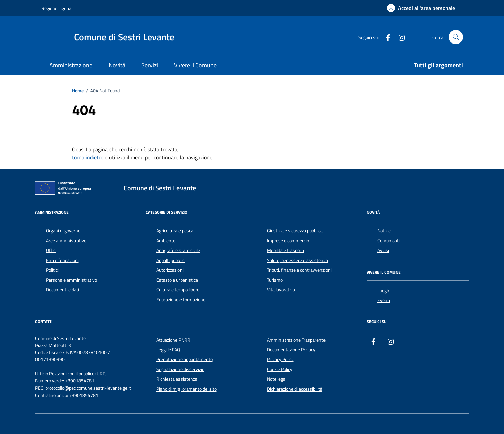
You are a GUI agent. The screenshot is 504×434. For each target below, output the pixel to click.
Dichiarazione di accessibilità (295, 389)
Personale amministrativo (71, 280)
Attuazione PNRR (173, 340)
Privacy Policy (280, 359)
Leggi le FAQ (168, 350)
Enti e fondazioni (62, 260)
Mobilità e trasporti (285, 250)
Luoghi (384, 291)
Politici (52, 270)
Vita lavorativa (281, 290)
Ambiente (166, 241)
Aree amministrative (66, 241)
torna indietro (88, 157)
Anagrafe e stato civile (178, 250)
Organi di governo (63, 231)
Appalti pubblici (171, 260)
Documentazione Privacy (291, 350)
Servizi (150, 65)
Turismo (275, 280)
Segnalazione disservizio (180, 369)
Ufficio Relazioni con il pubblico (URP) (71, 374)
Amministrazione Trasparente (296, 340)
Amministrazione (71, 65)
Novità (117, 65)
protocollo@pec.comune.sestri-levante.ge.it (88, 388)
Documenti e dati (62, 290)
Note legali (277, 379)
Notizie (384, 231)
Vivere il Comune (195, 65)
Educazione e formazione (181, 300)
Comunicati (388, 241)
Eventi (384, 300)
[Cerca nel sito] (456, 37)
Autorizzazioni (170, 270)
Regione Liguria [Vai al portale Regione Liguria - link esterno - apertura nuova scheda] (56, 8)
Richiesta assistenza (177, 379)
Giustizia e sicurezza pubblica (295, 231)
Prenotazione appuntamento (185, 359)
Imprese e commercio (288, 241)
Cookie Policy (280, 369)
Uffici (51, 250)
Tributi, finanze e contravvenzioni (299, 270)
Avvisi (383, 250)
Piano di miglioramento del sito (187, 389)
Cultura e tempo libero (178, 290)
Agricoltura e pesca (175, 231)
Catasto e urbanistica (177, 280)
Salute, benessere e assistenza (297, 260)
